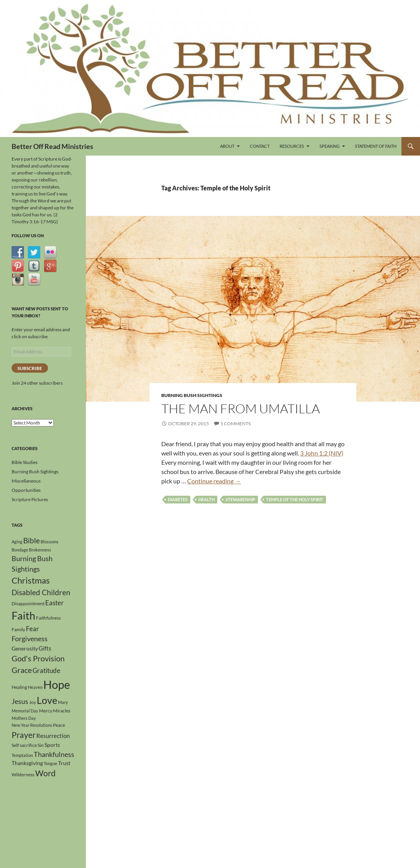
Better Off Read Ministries (52, 146)
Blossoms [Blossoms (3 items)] (50, 542)
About (227, 146)
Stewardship (240, 499)
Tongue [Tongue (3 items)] (50, 763)
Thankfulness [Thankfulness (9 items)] (54, 754)
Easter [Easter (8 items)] (55, 603)
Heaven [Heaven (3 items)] (35, 687)
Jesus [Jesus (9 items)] (20, 701)
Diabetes (178, 499)
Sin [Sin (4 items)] (41, 745)
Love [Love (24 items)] (47, 700)
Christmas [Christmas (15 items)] (31, 580)
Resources (292, 146)
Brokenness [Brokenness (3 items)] (40, 550)
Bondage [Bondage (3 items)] (20, 550)
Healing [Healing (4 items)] (19, 687)
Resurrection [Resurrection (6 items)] (53, 736)
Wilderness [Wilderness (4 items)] (23, 775)
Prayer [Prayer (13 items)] (24, 735)
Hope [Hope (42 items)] (57, 684)
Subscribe (30, 368)
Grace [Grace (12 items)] (22, 670)
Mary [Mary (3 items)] (63, 702)
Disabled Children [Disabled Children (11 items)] (41, 592)
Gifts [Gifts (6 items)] (45, 648)
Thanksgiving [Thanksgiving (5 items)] (27, 763)
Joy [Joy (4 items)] (32, 702)
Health (207, 499)
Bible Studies (25, 462)
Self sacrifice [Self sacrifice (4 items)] (24, 745)
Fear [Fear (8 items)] (32, 629)
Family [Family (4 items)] (18, 629)
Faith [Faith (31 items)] (23, 615)
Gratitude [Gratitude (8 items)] (46, 670)
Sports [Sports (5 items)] (52, 745)
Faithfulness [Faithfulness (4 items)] (48, 618)
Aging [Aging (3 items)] (17, 542)
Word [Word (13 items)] (45, 773)
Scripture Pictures (30, 499)
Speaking (330, 146)
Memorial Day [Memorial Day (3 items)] (25, 711)
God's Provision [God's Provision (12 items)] (38, 658)
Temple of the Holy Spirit (295, 499)
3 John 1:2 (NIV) (322, 453)
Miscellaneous (26, 481)
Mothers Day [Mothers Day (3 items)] (24, 718)
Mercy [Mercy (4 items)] (46, 711)
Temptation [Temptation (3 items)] (22, 755)
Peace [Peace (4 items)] (59, 725)
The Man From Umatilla (241, 408)
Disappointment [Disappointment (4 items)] (28, 603)
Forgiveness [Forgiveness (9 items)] (30, 639)
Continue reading (214, 481)
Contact (260, 146)
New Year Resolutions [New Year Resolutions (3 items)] (32, 725)
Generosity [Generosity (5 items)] (25, 648)
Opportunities (26, 490)
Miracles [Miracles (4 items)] (62, 711)
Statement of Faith (376, 146)
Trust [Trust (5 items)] (64, 763)
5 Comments (236, 424)
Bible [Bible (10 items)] (32, 541)
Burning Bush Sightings (192, 395)
